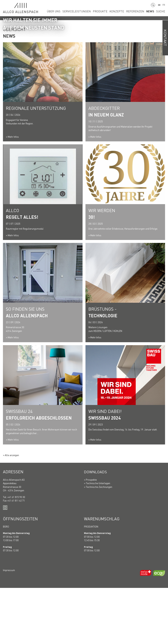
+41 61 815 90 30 (16, 553)
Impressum (9, 626)
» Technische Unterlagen (97, 539)
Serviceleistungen (88, 11)
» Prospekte (90, 536)
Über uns (68, 11)
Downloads (96, 528)
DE (159, 5)
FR (164, 5)
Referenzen (139, 11)
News (152, 11)
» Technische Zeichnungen (98, 543)
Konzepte (123, 11)
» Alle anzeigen (11, 511)
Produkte (108, 11)
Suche (161, 11)
